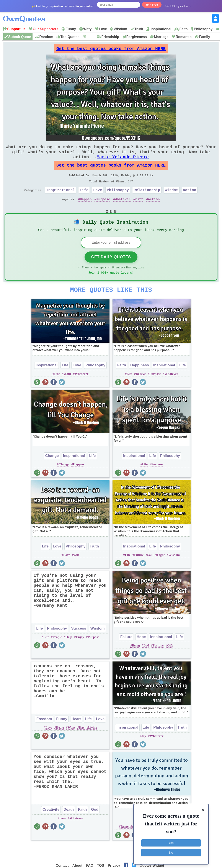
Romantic (184, 37)
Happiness (140, 380)
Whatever (123, 210)
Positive (158, 661)
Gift (139, 210)
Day (82, 743)
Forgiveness (137, 37)
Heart (76, 734)
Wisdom (120, 29)
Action (154, 210)
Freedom (44, 734)
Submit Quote (20, 37)
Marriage (161, 37)
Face (63, 833)
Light (161, 570)
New (90, 37)
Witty (87, 29)
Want (67, 389)
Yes (171, 842)
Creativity (51, 825)
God (95, 825)
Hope (141, 652)
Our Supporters (46, 29)
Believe (141, 389)
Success (79, 644)
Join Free (152, 5)
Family (205, 37)
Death (69, 825)
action (190, 199)
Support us (16, 29)
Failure (126, 652)
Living (93, 743)
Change (52, 471)
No (171, 852)
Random (46, 37)
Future (139, 570)
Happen (86, 210)
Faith (183, 29)
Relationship (147, 199)
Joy (144, 751)
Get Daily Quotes (111, 269)
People (57, 652)
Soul (150, 570)
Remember (128, 842)
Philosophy (203, 29)
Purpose (103, 210)
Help (69, 652)
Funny (71, 29)
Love (103, 29)
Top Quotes (70, 37)
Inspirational (161, 29)
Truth (139, 29)
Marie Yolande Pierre (123, 162)
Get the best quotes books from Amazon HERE (111, 50)
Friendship (110, 37)
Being (136, 661)
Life (84, 199)
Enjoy (80, 652)
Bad (146, 661)
